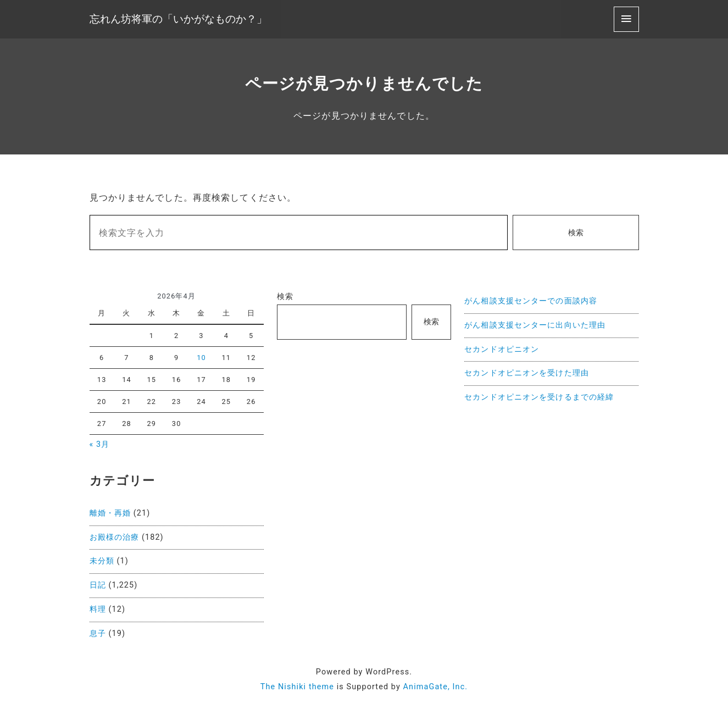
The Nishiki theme (297, 687)
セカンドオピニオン (502, 349)
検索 (576, 233)
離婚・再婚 (110, 513)
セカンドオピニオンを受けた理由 (527, 373)
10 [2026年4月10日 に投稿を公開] (201, 358)
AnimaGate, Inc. (436, 687)
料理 (98, 609)
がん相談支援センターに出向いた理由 (535, 325)
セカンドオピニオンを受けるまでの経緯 (539, 397)
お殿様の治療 (115, 537)
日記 (98, 585)
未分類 (102, 561)
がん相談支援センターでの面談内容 (531, 301)
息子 (98, 633)
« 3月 (100, 444)
